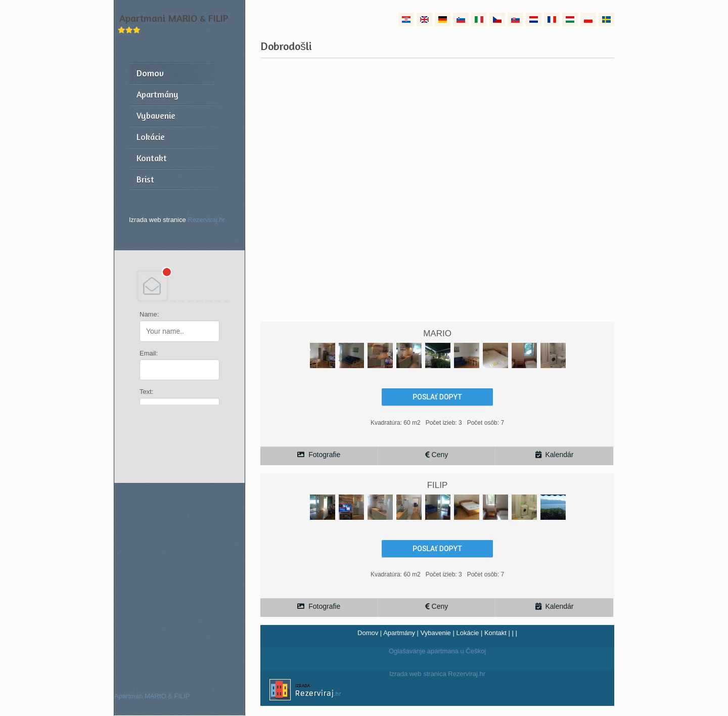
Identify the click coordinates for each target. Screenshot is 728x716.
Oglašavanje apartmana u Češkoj (437, 651)
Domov (368, 633)
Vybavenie (436, 633)
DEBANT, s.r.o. (179, 286)
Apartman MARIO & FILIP (152, 696)
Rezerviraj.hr (206, 220)
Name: (149, 314)
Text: (146, 392)
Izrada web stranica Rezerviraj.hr (373, 691)
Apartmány (399, 633)
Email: (149, 353)
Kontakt (495, 633)
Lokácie (467, 633)
